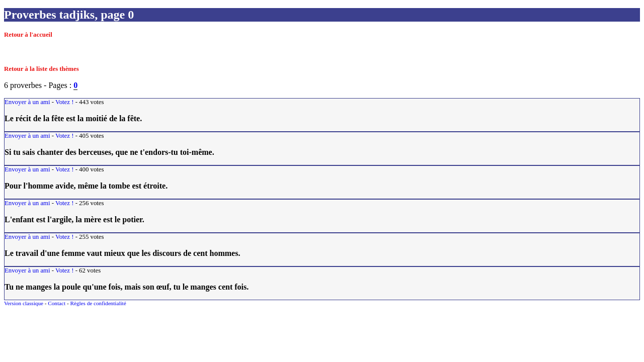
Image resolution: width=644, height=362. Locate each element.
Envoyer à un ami (27, 102)
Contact (57, 303)
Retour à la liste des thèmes (42, 69)
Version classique (24, 303)
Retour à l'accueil (28, 35)
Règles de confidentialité (98, 303)
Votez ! (64, 102)
